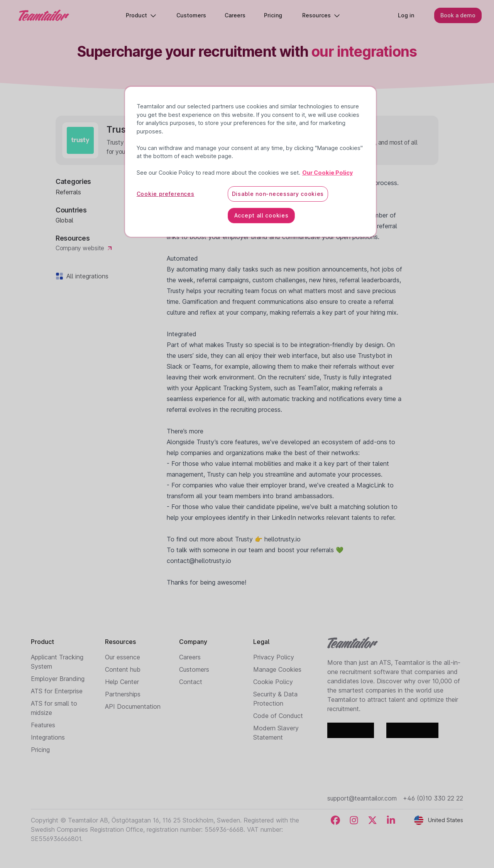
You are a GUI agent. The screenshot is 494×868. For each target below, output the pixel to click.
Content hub (123, 669)
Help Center (122, 682)
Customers (194, 669)
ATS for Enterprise (57, 691)
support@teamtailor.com (362, 798)
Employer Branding (58, 679)
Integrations (48, 737)
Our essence (123, 657)
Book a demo (458, 15)
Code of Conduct (278, 716)
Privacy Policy (274, 657)
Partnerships (123, 694)
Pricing (40, 750)
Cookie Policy (273, 682)
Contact (191, 682)
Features (43, 725)
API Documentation (133, 706)
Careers (190, 657)
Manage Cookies (277, 669)
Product (141, 15)
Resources (321, 15)
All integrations (86, 276)
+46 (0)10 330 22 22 (433, 798)
